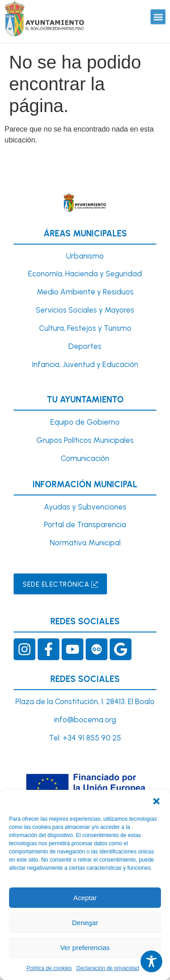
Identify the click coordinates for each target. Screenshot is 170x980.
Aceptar (85, 898)
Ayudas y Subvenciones (85, 507)
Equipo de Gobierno (85, 422)
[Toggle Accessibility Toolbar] (151, 961)
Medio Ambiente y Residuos (85, 292)
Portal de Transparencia (85, 524)
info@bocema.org (85, 720)
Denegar (85, 923)
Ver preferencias (85, 948)
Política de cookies (49, 968)
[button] (156, 801)
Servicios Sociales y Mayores (85, 310)
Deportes (85, 346)
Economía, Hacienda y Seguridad (85, 274)
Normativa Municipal (85, 543)
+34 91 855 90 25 (92, 738)
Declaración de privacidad (107, 968)
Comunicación (85, 458)
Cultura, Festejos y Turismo (85, 328)
